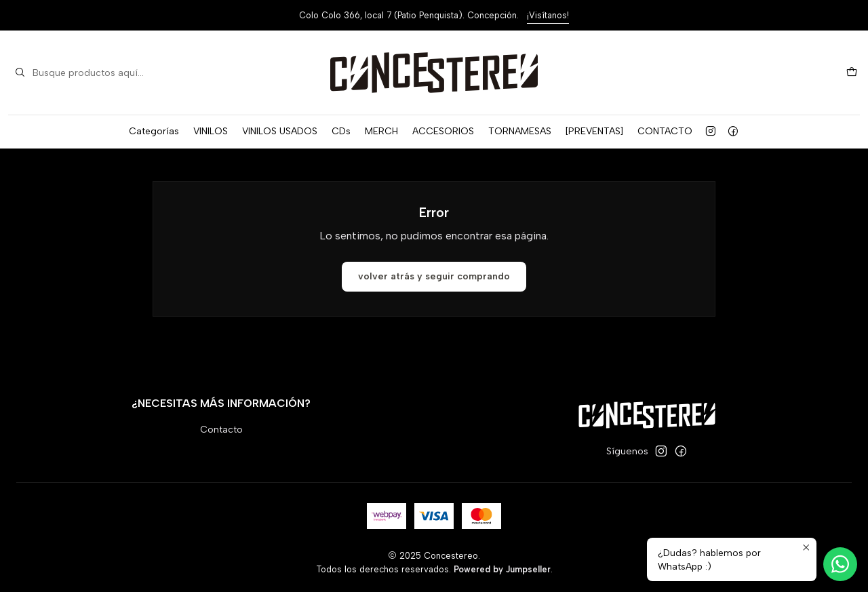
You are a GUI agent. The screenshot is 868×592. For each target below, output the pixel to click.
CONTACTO (665, 131)
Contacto (221, 430)
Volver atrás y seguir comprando (434, 276)
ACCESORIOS (443, 131)
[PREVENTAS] (594, 131)
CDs (341, 131)
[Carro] (852, 73)
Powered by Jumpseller (502, 569)
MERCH (381, 131)
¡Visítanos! (548, 15)
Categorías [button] (154, 131)
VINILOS (211, 131)
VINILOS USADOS (280, 131)
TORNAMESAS (520, 131)
